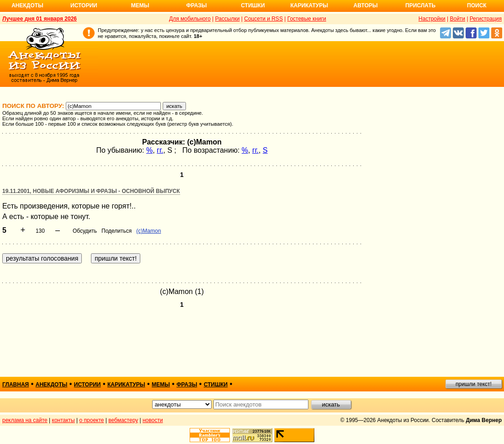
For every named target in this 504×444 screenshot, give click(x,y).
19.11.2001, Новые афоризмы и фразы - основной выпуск (91, 191)
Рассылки (228, 19)
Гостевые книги (307, 19)
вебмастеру (123, 420)
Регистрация (486, 19)
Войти (457, 19)
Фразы (196, 5)
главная (16, 385)
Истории (84, 5)
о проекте (92, 420)
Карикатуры (309, 5)
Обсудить (85, 231)
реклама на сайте (25, 420)
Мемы (140, 5)
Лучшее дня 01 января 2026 (40, 19)
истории (88, 385)
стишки (216, 385)
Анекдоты (27, 5)
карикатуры (126, 385)
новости (153, 420)
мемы (161, 385)
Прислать (420, 5)
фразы (187, 385)
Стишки (253, 5)
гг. (160, 150)
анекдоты (52, 385)
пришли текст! (474, 384)
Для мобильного (190, 19)
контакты (64, 420)
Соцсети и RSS (263, 19)
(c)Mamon (149, 231)
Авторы (366, 5)
